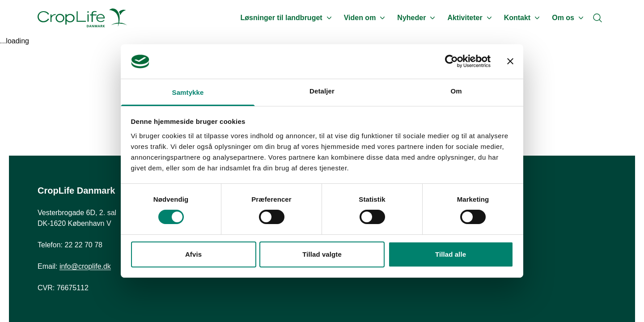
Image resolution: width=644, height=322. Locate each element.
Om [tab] (456, 91)
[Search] (597, 18)
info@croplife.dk (85, 266)
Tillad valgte (322, 254)
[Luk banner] (510, 61)
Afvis (193, 254)
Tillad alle (451, 254)
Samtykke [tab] (188, 92)
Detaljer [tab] (322, 91)
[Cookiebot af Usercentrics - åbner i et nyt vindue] (451, 61)
